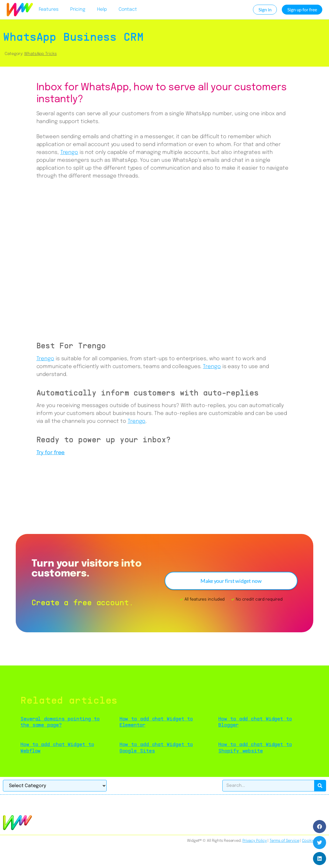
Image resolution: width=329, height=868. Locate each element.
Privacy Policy (255, 841)
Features (49, 9)
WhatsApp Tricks (41, 54)
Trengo (69, 152)
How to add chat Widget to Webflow (57, 747)
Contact (128, 9)
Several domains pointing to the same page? (60, 722)
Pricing (78, 9)
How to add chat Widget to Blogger (255, 722)
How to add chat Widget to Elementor (156, 722)
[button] (320, 827)
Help (102, 9)
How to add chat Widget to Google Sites (156, 747)
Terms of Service (284, 841)
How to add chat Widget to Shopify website (255, 747)
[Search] (320, 786)
